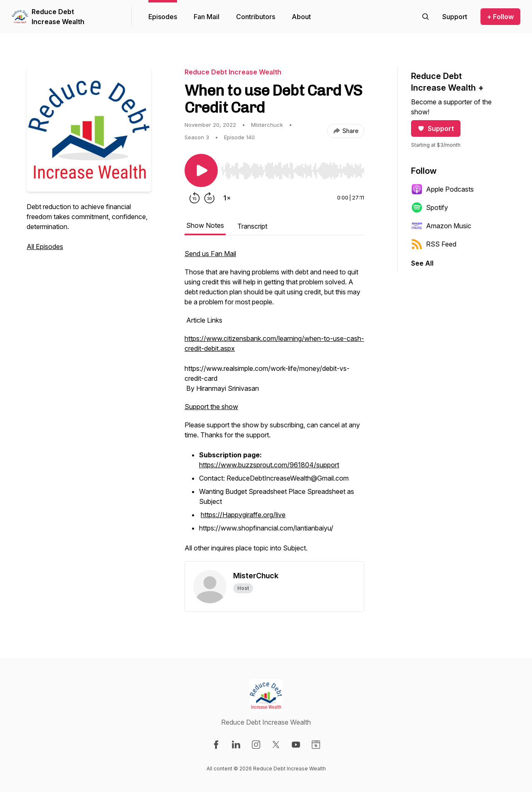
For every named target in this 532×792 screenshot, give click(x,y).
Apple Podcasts (442, 189)
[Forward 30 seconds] (209, 198)
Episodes (163, 17)
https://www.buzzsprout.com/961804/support (269, 465)
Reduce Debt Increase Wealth (58, 17)
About (301, 17)
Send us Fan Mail (210, 254)
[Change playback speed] (227, 198)
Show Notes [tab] (205, 225)
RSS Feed (434, 244)
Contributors (256, 17)
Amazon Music (441, 226)
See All (422, 263)
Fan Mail (207, 17)
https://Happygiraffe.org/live (243, 515)
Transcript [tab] (252, 226)
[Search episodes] (426, 17)
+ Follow (500, 17)
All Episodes (45, 247)
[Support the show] (455, 17)
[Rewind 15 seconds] (195, 198)
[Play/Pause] (201, 170)
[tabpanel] (274, 405)
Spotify (430, 207)
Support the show (211, 407)
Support (436, 128)
